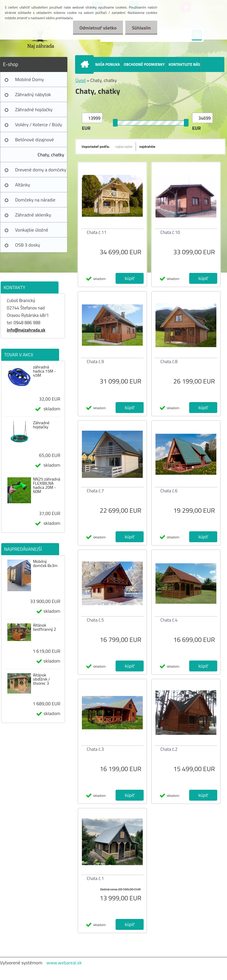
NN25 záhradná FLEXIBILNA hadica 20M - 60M (46, 485)
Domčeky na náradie (35, 200)
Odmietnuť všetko (95, 28)
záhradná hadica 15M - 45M (44, 371)
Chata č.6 (169, 491)
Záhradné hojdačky (34, 109)
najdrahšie (147, 146)
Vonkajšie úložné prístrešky (32, 232)
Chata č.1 (95, 878)
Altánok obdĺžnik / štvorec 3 (41, 679)
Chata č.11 (97, 232)
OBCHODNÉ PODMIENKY (144, 64)
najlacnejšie (124, 146)
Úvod (81, 80)
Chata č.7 (95, 491)
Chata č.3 (95, 749)
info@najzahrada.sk (26, 330)
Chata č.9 (95, 362)
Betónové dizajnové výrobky (34, 142)
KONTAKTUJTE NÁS (184, 64)
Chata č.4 (169, 620)
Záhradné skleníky (33, 215)
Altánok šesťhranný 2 (44, 627)
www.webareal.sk (64, 963)
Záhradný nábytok (33, 94)
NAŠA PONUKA (108, 64)
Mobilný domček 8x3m (45, 563)
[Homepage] (86, 64)
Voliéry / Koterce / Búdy (39, 124)
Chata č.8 (169, 362)
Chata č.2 (169, 749)
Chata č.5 (95, 620)
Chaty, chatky (51, 155)
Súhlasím (140, 28)
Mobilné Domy (29, 79)
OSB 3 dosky (28, 245)
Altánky (23, 185)
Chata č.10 (170, 232)
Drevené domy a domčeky (41, 170)
